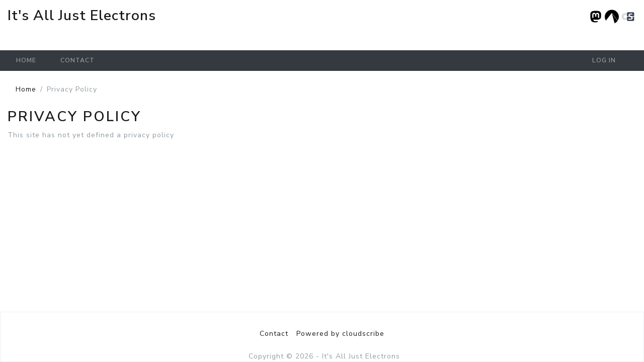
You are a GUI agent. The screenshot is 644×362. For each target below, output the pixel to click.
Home (26, 60)
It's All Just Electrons (82, 16)
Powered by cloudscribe (340, 334)
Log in (604, 60)
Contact (77, 60)
